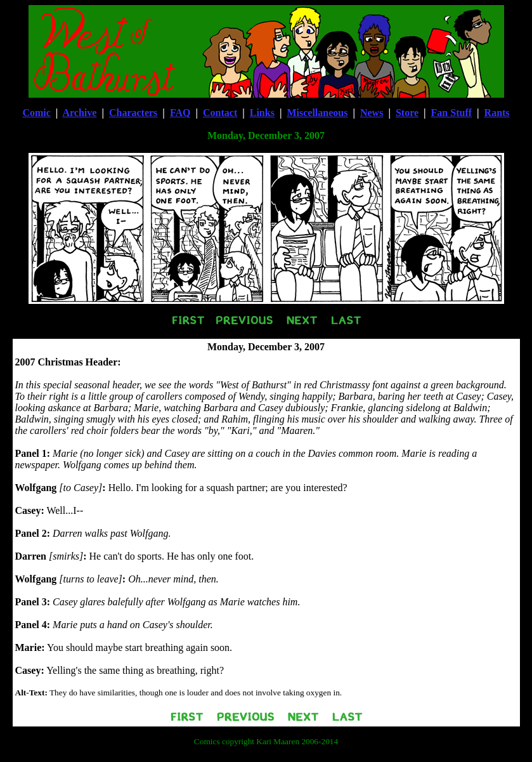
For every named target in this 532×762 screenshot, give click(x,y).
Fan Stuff (451, 113)
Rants (497, 113)
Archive (79, 113)
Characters (133, 113)
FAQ (180, 113)
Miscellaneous (317, 113)
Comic (36, 113)
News (372, 113)
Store (407, 113)
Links (262, 113)
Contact (220, 113)
